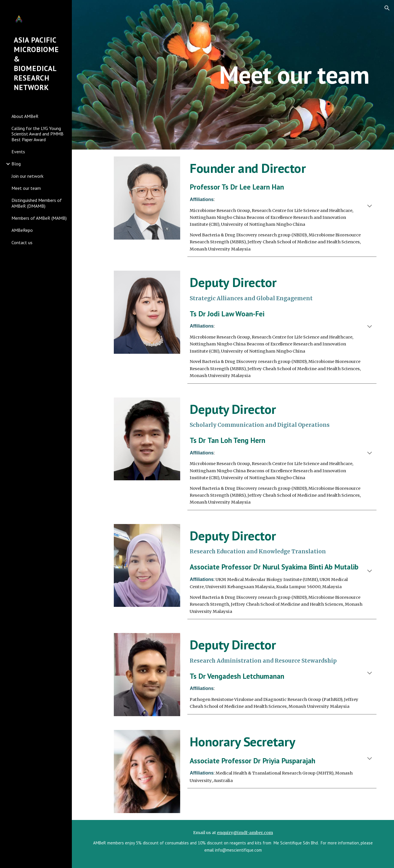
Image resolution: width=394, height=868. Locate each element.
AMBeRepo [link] (22, 230)
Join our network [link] (27, 176)
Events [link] (18, 152)
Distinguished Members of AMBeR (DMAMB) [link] (37, 203)
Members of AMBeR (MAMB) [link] (39, 218)
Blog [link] (16, 164)
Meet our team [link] (26, 188)
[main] (294, 75)
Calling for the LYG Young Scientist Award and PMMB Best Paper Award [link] (38, 134)
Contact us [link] (22, 242)
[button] (387, 8)
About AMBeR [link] (25, 116)
